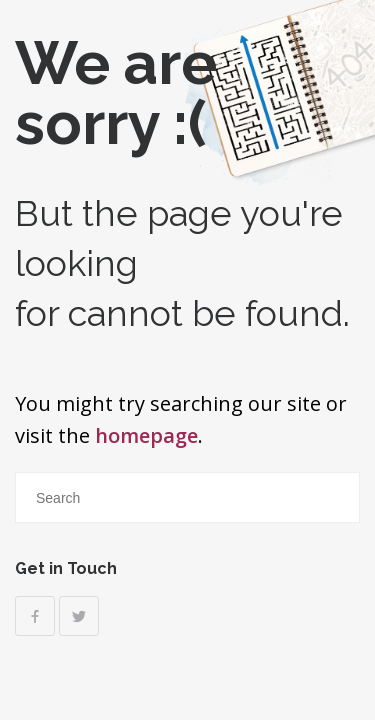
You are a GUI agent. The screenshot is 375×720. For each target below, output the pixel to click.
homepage (146, 435)
